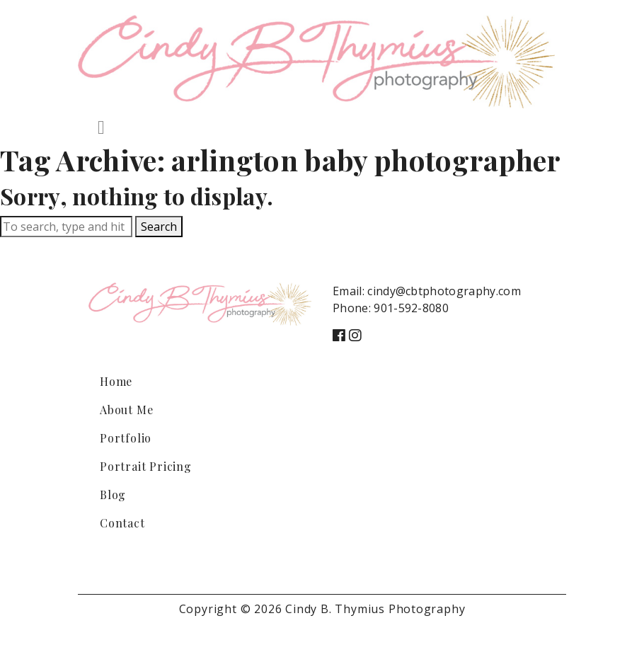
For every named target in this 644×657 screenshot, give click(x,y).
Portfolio (126, 438)
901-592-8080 (411, 308)
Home (116, 381)
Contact (122, 523)
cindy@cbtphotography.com (444, 291)
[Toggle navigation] (101, 127)
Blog (113, 495)
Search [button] (159, 227)
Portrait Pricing (146, 466)
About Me (126, 410)
